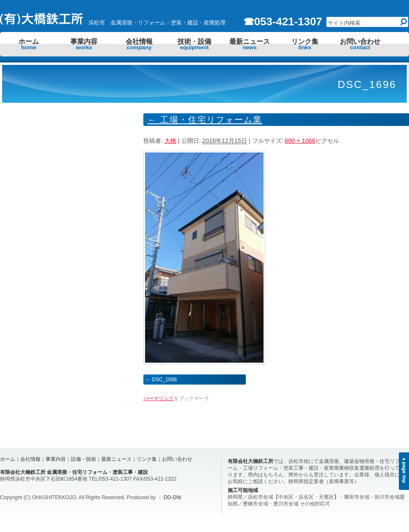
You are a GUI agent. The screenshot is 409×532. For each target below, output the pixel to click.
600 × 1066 (300, 141)
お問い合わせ (360, 44)
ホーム (29, 44)
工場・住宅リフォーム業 (205, 120)
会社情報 (139, 44)
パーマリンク (159, 398)
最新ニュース (250, 44)
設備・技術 (83, 459)
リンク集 (305, 44)
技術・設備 (194, 44)
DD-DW (172, 497)
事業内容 (84, 44)
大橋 (170, 141)
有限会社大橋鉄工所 (250, 461)
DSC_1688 (164, 380)
